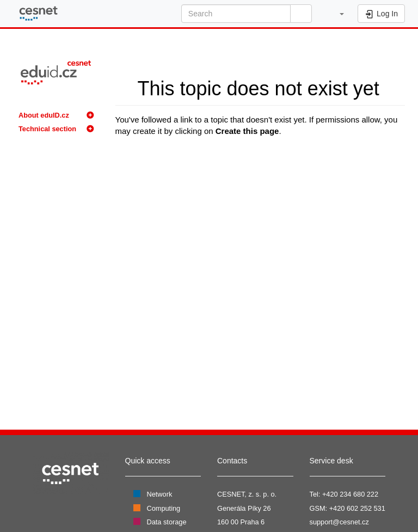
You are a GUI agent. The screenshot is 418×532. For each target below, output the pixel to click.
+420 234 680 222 (350, 494)
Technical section (47, 129)
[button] (336, 14)
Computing (164, 508)
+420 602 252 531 (357, 508)
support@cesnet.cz (339, 522)
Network (160, 494)
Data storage (167, 522)
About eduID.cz (44, 115)
